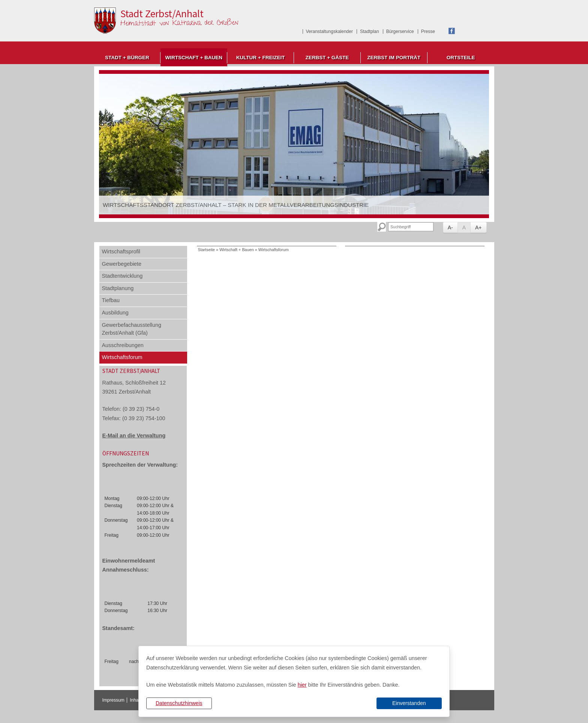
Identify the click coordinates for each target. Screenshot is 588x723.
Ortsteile (461, 58)
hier (302, 685)
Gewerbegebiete (122, 264)
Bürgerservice (400, 31)
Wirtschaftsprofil (121, 251)
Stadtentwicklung (122, 276)
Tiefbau (111, 300)
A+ (478, 228)
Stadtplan (370, 31)
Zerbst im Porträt (394, 58)
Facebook (452, 31)
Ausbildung (115, 313)
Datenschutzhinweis (179, 703)
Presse (428, 31)
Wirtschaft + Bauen (194, 58)
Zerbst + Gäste (327, 58)
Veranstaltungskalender (329, 31)
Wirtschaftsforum (122, 357)
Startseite (207, 250)
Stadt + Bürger (127, 58)
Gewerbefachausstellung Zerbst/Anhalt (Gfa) (132, 329)
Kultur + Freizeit (261, 58)
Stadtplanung (118, 288)
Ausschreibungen (123, 345)
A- (450, 228)
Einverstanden (409, 703)
